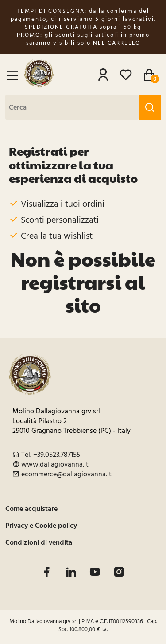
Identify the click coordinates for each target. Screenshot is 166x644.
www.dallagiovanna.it (55, 464)
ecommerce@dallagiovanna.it (66, 474)
